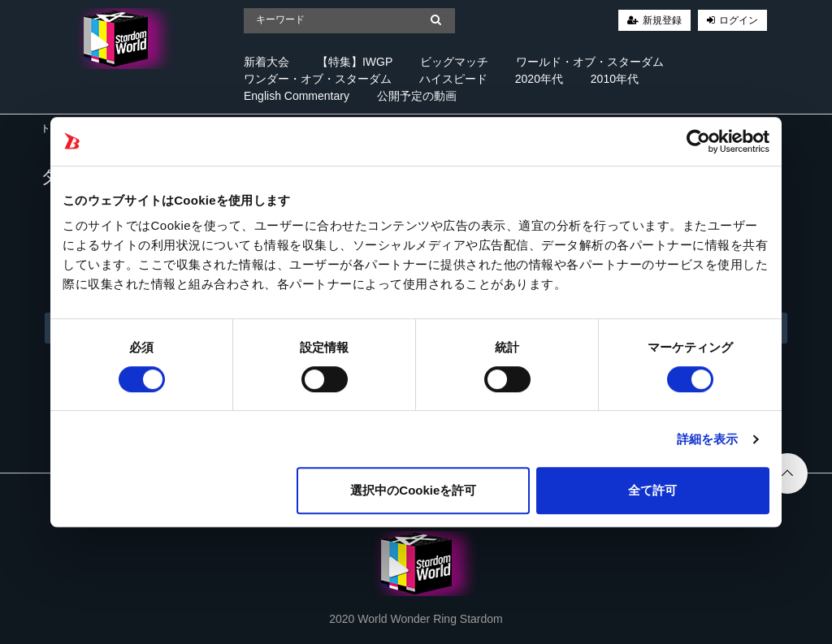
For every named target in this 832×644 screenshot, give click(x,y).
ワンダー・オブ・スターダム (318, 79)
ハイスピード (453, 79)
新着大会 (266, 62)
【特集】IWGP (355, 62)
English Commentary (297, 96)
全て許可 (652, 490)
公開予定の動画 (417, 96)
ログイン (739, 20)
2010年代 (615, 79)
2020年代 (539, 79)
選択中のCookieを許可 (413, 490)
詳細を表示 (708, 439)
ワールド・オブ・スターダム (590, 62)
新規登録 (662, 20)
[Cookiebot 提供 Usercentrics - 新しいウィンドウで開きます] (698, 141)
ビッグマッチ (454, 62)
